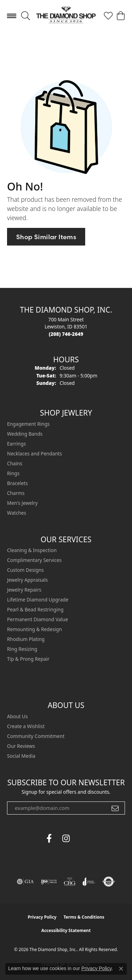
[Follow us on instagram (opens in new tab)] (66, 839)
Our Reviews (21, 746)
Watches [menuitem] (17, 513)
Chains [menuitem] (15, 463)
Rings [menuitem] (13, 473)
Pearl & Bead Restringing (35, 609)
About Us (17, 716)
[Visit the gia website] (25, 882)
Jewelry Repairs (24, 590)
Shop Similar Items (46, 237)
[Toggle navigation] (12, 16)
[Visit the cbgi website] (70, 882)
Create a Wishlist (26, 726)
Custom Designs (25, 570)
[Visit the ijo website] (49, 882)
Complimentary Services (34, 560)
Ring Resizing (22, 649)
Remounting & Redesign (34, 629)
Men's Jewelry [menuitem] (22, 503)
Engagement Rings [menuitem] (28, 424)
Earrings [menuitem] (17, 444)
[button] (26, 16)
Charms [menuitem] (16, 493)
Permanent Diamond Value (37, 619)
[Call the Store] (66, 334)
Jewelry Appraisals (27, 580)
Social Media (21, 756)
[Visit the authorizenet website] (109, 882)
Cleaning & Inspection (32, 550)
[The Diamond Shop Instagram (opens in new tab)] (83, 839)
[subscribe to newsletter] (115, 808)
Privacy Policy (42, 917)
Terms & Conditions (84, 917)
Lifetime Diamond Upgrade (38, 600)
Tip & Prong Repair (28, 659)
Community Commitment (36, 736)
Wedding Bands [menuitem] (25, 434)
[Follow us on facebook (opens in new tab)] (49, 839)
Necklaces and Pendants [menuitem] (34, 453)
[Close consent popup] (121, 969)
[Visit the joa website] (89, 882)
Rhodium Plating (26, 639)
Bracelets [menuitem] (17, 483)
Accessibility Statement (66, 930)
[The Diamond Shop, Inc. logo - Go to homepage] (66, 16)
